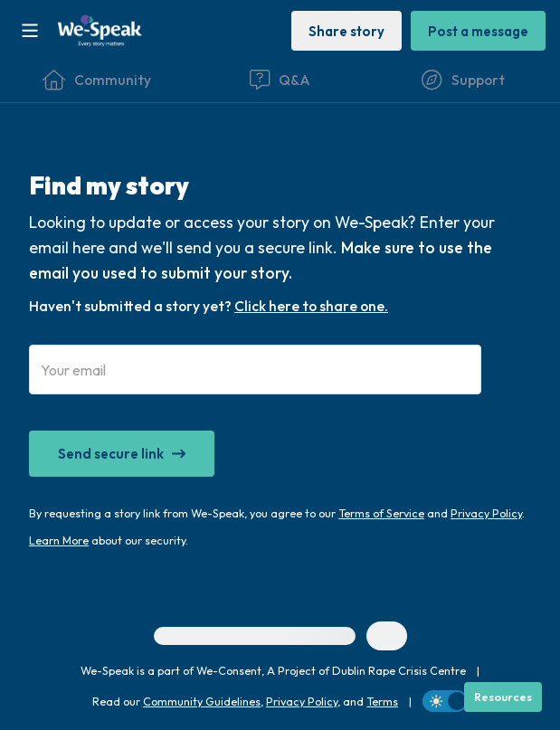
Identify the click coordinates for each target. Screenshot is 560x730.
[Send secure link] (122, 454)
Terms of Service (381, 513)
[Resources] (503, 697)
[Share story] (346, 30)
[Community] (97, 80)
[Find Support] (463, 80)
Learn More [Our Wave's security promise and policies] (59, 540)
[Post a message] (478, 30)
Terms (382, 701)
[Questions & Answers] (280, 80)
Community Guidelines (202, 701)
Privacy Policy (486, 513)
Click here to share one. (311, 306)
